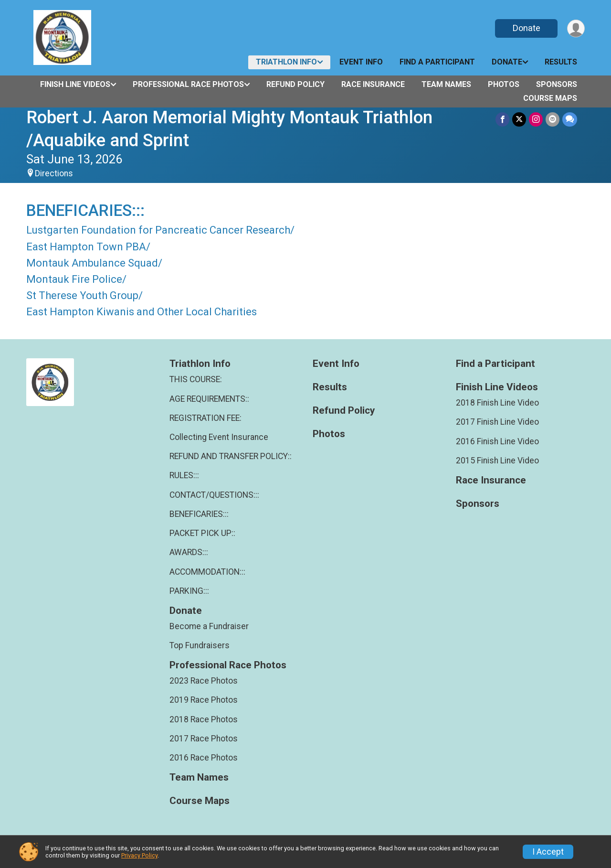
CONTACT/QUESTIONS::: (214, 495)
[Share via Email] (553, 119)
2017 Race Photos (204, 739)
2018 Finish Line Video (497, 403)
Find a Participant (437, 62)
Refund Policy (295, 84)
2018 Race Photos (204, 719)
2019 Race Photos (204, 700)
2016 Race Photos (204, 758)
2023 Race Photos (204, 681)
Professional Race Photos (188, 84)
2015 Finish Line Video (497, 461)
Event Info (361, 62)
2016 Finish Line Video (497, 441)
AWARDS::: (189, 552)
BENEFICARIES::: (199, 514)
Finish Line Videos (75, 84)
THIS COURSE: (196, 379)
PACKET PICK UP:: (202, 533)
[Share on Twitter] (519, 119)
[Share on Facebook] (502, 119)
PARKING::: (189, 591)
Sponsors (557, 84)
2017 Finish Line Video (497, 422)
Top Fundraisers (200, 645)
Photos (504, 84)
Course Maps (550, 98)
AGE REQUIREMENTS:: (209, 399)
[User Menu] (576, 28)
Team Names (446, 84)
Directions (54, 173)
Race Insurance (373, 84)
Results (561, 62)
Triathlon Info (286, 62)
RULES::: (184, 475)
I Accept (548, 852)
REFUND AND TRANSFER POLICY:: (231, 456)
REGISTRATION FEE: (205, 418)
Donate (527, 28)
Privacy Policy (139, 855)
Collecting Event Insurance (219, 437)
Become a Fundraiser (209, 626)
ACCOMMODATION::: (207, 572)
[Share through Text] (570, 119)
